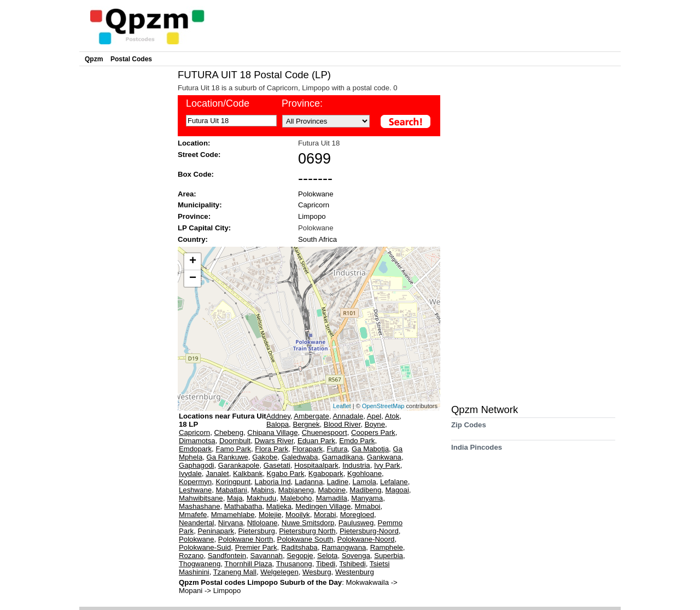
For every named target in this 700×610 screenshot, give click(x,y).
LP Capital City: (204, 228)
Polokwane (316, 194)
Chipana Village (272, 432)
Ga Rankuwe (227, 457)
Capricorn (314, 205)
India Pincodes (477, 451)
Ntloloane (262, 523)
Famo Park (233, 449)
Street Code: (199, 155)
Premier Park (256, 547)
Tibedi (326, 564)
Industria (356, 465)
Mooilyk (298, 515)
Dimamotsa (197, 441)
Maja (235, 498)
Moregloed (357, 515)
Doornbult (235, 441)
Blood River (342, 424)
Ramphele (387, 547)
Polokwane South (305, 539)
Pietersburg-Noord (369, 531)
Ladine (338, 482)
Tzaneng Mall (235, 572)
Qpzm (94, 59)
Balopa (278, 424)
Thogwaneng (200, 564)
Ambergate (311, 416)
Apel (374, 416)
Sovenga (356, 556)
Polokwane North (246, 539)
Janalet (217, 474)
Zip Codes (469, 429)
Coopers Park (373, 432)
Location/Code (218, 103)
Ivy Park (387, 465)
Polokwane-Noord (366, 539)
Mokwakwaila (369, 582)
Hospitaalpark (316, 465)
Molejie (270, 515)
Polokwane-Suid (205, 547)
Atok (392, 416)
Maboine (332, 490)
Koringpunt (233, 482)
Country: (193, 239)
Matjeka (279, 506)
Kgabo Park (286, 474)
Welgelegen (279, 572)
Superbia (389, 556)
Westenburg (355, 572)
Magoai (397, 490)
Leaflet (342, 406)
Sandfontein (227, 556)
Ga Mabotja (370, 449)
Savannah (267, 556)
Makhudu (261, 498)
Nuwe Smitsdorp (308, 523)
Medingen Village (323, 506)
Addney (278, 416)
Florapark (307, 449)
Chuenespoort (325, 432)
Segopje (300, 556)
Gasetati (277, 465)
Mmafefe (193, 515)
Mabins (263, 490)
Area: (187, 194)
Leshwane (195, 490)
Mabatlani (231, 490)
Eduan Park (316, 441)
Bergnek (306, 424)
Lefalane (394, 482)
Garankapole (239, 465)
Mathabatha (243, 506)
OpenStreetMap (383, 406)
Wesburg (317, 572)
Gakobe (265, 457)
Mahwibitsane (201, 498)
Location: (194, 143)
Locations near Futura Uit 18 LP (223, 420)
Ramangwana (344, 547)
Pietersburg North (307, 531)
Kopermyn (195, 482)
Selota (327, 556)
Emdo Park (357, 441)
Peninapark (216, 531)
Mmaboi (368, 506)
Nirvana (231, 523)
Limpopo (312, 216)
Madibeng (365, 490)
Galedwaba (300, 457)
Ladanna (309, 482)
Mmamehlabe (233, 515)
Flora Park (272, 449)
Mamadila (332, 498)
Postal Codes (131, 59)
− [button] (193, 278)
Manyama (367, 498)
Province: (302, 103)
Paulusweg (356, 523)
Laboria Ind (273, 482)
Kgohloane (364, 474)
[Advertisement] (126, 233)
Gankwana (384, 457)
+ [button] (193, 262)
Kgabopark (326, 474)
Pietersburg (257, 531)
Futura (337, 449)
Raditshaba (299, 547)
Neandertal (197, 523)
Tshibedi (352, 564)
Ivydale (190, 474)
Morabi (325, 515)
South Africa (317, 239)
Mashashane (200, 506)
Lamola (364, 482)
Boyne (375, 424)
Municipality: (200, 205)
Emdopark (195, 449)
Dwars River (274, 441)
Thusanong (294, 564)
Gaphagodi (197, 465)
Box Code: (196, 174)
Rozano (191, 556)
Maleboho (296, 498)
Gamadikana (343, 457)
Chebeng (229, 432)
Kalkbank (248, 474)
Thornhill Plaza (248, 564)
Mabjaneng (296, 490)
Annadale (348, 416)
